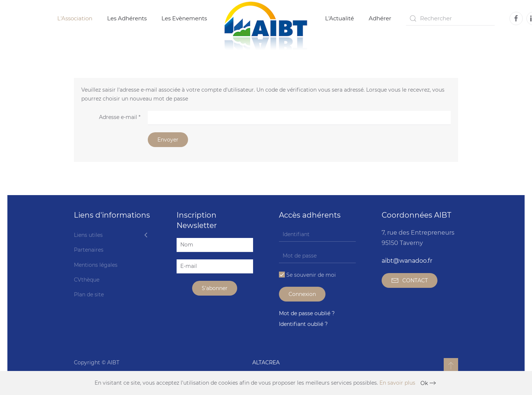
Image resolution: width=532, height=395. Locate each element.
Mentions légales (96, 265)
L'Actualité (340, 18)
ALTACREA (266, 362)
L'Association (75, 18)
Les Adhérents (127, 18)
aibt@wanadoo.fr (407, 261)
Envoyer (168, 140)
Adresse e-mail (120, 117)
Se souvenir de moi (307, 275)
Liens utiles (88, 235)
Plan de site (89, 294)
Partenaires (89, 250)
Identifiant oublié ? (303, 324)
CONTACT (410, 280)
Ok (424, 383)
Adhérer (380, 18)
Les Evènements (184, 18)
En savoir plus (397, 383)
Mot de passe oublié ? (307, 313)
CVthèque (87, 280)
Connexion (302, 294)
